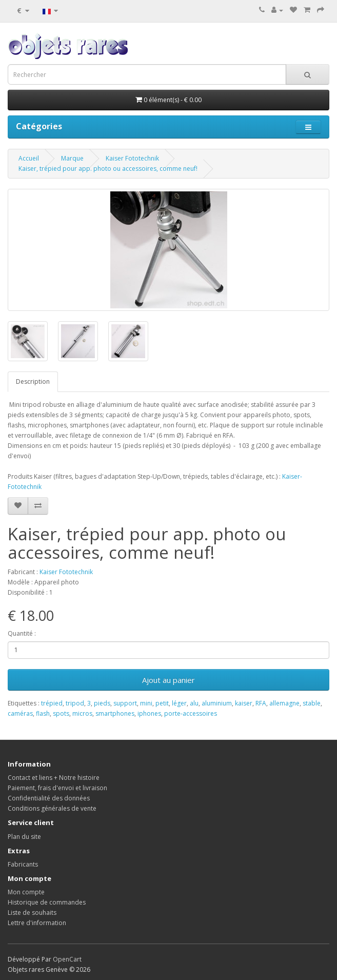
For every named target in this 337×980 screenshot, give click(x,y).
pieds (102, 703)
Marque (72, 158)
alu (194, 703)
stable (312, 703)
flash (43, 713)
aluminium (217, 703)
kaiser (244, 703)
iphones (149, 713)
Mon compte (26, 892)
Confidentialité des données (49, 798)
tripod (75, 703)
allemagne (284, 703)
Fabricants (23, 864)
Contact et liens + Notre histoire (54, 778)
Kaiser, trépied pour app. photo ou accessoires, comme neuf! (108, 169)
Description (33, 381)
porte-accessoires (191, 713)
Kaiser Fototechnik (132, 158)
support (125, 703)
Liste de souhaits (32, 913)
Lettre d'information (37, 923)
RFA (261, 703)
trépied (52, 703)
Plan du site (24, 837)
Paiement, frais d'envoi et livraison (57, 788)
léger (179, 703)
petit (162, 703)
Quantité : (22, 633)
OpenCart (67, 959)
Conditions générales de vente (52, 808)
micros (82, 713)
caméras (20, 713)
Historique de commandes (47, 902)
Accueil (29, 158)
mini (146, 703)
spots (61, 713)
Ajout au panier (168, 680)
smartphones (115, 713)
